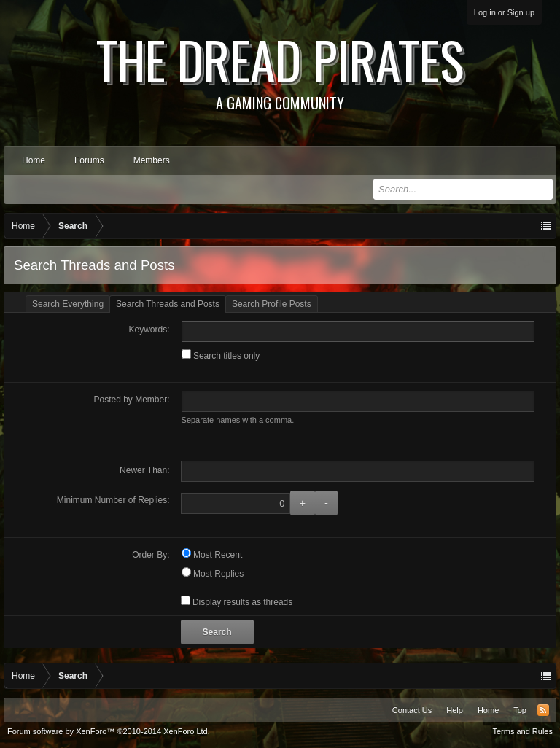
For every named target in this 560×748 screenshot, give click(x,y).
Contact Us (412, 710)
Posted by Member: (132, 400)
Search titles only (221, 356)
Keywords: (149, 330)
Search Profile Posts (272, 304)
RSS (543, 710)
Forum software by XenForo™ (109, 731)
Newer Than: (144, 470)
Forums (89, 160)
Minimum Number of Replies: (113, 500)
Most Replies (213, 574)
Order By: (151, 555)
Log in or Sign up (504, 12)
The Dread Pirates (280, 67)
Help (455, 710)
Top (520, 710)
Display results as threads (237, 602)
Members (152, 160)
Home (34, 160)
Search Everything (68, 304)
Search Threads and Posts (168, 304)
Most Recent (212, 555)
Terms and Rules (522, 731)
